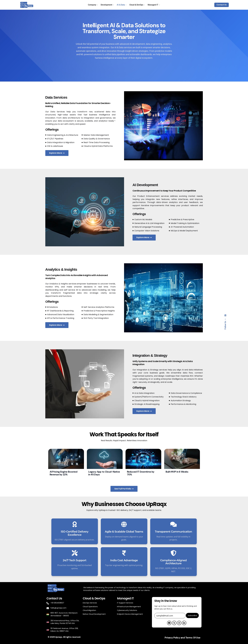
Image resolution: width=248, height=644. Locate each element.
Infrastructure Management (129, 607)
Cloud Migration (89, 610)
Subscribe (192, 615)
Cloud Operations (90, 607)
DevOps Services (90, 603)
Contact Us (222, 5)
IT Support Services (125, 603)
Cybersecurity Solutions (127, 610)
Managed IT (125, 598)
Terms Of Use (193, 638)
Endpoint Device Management (130, 614)
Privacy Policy (172, 638)
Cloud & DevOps (94, 598)
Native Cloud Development (94, 614)
